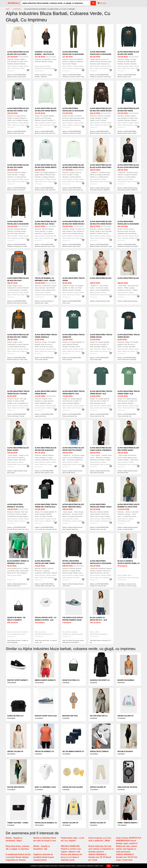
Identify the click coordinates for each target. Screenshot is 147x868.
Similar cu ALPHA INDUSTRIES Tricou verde (72, 302)
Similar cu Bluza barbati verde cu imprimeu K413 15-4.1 (17, 585)
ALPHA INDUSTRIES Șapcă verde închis (46, 392)
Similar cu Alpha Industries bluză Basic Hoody (17, 472)
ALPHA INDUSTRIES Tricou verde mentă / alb (73, 392)
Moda (8, 9)
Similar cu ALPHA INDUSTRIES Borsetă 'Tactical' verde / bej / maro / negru (18, 529)
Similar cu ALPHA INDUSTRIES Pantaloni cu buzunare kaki (99, 585)
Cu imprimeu (17, 9)
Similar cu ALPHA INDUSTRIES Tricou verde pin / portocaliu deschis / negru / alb (46, 529)
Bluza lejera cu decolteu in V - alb (98, 619)
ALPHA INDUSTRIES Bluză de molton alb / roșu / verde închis (46, 224)
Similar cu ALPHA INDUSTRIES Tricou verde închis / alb (99, 415)
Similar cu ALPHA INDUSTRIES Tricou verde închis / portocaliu (127, 359)
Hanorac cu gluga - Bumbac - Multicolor (44, 53)
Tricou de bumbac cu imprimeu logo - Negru (45, 279)
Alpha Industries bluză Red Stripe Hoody (128, 449)
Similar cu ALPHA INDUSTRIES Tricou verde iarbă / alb (127, 415)
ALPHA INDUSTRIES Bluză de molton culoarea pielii (18, 54)
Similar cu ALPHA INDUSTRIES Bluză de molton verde (127, 76)
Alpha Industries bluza (101, 278)
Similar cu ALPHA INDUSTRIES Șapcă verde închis (44, 415)
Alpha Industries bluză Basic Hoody (18, 449)
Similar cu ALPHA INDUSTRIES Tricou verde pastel (99, 359)
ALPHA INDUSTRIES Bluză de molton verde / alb (18, 110)
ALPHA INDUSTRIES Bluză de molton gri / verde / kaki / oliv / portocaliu (18, 337)
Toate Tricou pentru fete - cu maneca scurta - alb (46, 641)
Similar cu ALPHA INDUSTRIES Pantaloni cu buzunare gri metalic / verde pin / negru (128, 246)
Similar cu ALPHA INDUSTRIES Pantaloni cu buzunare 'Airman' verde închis (72, 133)
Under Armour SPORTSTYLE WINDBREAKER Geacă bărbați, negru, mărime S (129, 841)
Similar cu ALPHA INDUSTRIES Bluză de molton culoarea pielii (17, 76)
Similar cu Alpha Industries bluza (100, 301)
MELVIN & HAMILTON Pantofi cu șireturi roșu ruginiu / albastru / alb (71, 849)
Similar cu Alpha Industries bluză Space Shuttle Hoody (72, 472)
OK (109, 866)
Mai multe (115, 866)
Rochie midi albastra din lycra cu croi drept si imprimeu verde (71, 857)
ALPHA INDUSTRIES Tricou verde (73, 279)
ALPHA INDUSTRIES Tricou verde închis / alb (101, 392)
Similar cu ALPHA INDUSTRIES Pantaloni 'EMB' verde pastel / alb (45, 585)
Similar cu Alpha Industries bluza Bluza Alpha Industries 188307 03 (100, 189)
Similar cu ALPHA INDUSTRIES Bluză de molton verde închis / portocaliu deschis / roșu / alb (72, 246)
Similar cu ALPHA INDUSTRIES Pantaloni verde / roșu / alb (99, 528)
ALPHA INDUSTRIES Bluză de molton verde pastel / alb (73, 167)
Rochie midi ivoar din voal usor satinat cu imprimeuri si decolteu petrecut (101, 849)
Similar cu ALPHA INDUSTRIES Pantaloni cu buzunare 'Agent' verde (73, 76)
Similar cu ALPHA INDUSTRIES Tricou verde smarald (44, 359)
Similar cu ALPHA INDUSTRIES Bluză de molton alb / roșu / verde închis (45, 246)
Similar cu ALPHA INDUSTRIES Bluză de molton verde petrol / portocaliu (17, 190)
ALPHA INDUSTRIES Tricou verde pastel (101, 336)
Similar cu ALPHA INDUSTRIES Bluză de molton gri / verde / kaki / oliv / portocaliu (17, 360)
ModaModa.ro (14, 3)
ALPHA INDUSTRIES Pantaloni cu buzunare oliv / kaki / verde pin (18, 224)
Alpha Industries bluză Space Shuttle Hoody (73, 449)
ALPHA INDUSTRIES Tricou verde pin (73, 336)
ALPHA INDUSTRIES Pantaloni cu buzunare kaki (101, 563)
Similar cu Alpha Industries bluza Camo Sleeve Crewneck (100, 472)
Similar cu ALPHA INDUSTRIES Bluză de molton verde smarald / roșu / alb (127, 133)
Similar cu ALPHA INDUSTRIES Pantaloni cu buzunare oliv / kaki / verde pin (17, 246)
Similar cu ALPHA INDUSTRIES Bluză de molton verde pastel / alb (73, 189)
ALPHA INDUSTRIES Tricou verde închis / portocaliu (129, 337)
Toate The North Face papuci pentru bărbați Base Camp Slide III (73, 641)
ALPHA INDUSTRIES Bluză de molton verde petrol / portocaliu (18, 167)
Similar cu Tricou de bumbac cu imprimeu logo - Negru (44, 302)
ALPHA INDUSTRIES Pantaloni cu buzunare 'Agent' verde (73, 54)
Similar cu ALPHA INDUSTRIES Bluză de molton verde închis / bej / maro (100, 133)
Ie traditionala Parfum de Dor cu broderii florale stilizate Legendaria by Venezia (18, 857)
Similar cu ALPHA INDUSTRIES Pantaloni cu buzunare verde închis (101, 76)
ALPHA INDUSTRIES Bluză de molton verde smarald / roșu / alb (128, 111)
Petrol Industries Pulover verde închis (72, 562)
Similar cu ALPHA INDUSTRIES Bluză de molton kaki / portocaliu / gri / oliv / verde (17, 303)
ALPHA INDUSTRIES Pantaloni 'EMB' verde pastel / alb (45, 563)
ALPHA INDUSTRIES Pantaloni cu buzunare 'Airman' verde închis (73, 111)
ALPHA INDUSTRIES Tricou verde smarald (46, 336)
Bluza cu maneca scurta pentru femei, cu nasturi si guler (129, 563)
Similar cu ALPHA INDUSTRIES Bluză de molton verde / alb (17, 132)
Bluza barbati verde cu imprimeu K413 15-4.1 (18, 562)
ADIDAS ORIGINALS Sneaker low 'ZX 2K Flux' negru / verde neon (127, 857)
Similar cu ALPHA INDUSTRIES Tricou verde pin (72, 359)
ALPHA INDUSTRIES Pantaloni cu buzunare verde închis (101, 54)
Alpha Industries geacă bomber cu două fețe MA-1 (128, 507)
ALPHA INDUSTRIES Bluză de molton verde (128, 53)
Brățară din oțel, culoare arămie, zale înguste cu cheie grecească (127, 849)
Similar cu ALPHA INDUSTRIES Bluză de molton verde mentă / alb (45, 132)
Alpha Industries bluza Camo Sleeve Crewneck (101, 449)
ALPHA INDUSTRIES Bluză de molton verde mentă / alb (46, 111)
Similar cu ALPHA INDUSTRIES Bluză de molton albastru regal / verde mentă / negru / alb (44, 473)
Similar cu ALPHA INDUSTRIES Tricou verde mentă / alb (72, 415)
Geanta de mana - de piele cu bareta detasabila (16, 620)
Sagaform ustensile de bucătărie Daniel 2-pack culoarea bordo (44, 857)
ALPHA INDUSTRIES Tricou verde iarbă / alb (129, 392)
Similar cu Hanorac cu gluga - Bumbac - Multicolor (44, 76)
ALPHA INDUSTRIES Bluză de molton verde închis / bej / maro (101, 111)
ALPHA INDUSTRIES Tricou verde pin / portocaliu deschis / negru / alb (46, 507)
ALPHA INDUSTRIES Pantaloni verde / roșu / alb (101, 507)
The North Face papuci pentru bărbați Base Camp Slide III (73, 620)
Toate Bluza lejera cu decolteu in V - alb (101, 641)
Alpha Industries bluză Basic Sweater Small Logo (73, 507)
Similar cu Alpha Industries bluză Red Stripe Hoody (127, 472)
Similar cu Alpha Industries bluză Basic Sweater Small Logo (72, 528)
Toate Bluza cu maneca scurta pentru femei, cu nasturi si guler (127, 585)
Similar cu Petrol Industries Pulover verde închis (73, 585)
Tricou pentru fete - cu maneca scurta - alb (46, 619)
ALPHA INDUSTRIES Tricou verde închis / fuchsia (18, 392)
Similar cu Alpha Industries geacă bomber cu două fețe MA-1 (128, 528)
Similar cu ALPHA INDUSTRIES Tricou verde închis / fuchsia (17, 415)
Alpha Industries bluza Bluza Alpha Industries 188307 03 (101, 167)
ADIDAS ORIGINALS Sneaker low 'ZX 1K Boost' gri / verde (100, 857)
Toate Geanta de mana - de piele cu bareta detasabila (18, 641)
